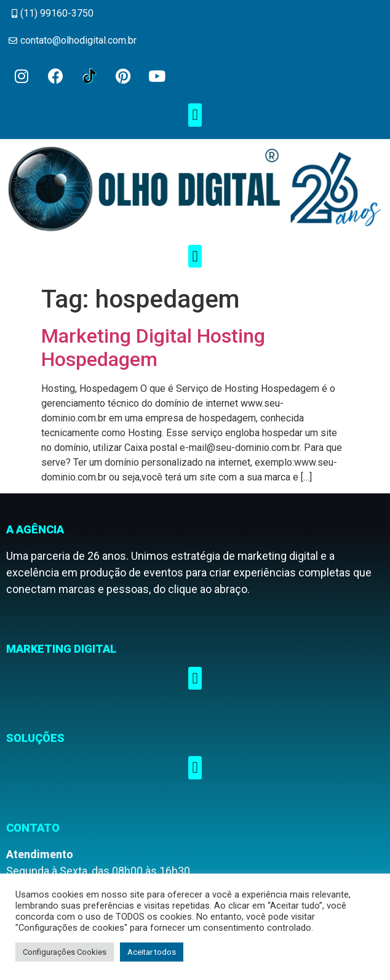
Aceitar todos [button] (152, 952)
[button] (195, 115)
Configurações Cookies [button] (65, 952)
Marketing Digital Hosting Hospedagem (153, 348)
